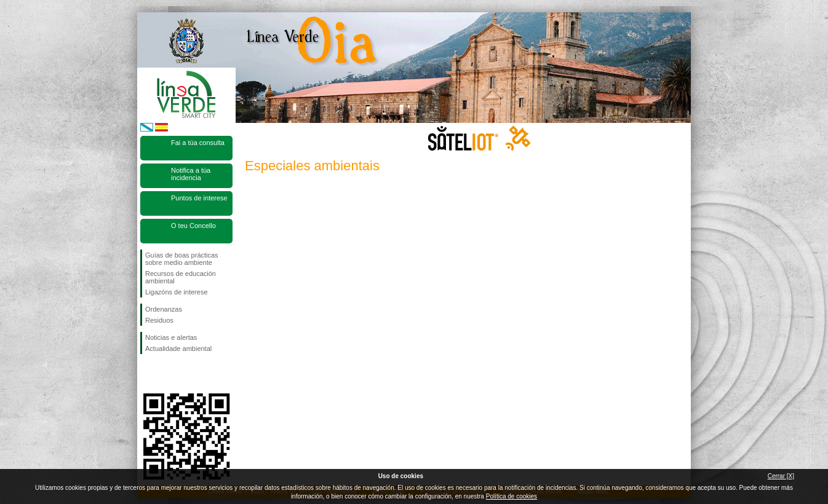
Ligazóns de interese (177, 292)
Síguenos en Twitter (168, 374)
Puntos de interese (199, 198)
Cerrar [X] (781, 476)
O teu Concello (193, 226)
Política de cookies (512, 496)
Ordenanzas (164, 309)
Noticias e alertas (171, 337)
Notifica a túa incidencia (191, 174)
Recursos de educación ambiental (181, 277)
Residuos (159, 320)
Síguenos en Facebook (148, 374)
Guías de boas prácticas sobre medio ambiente (182, 259)
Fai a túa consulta (198, 143)
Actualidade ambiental (178, 348)
